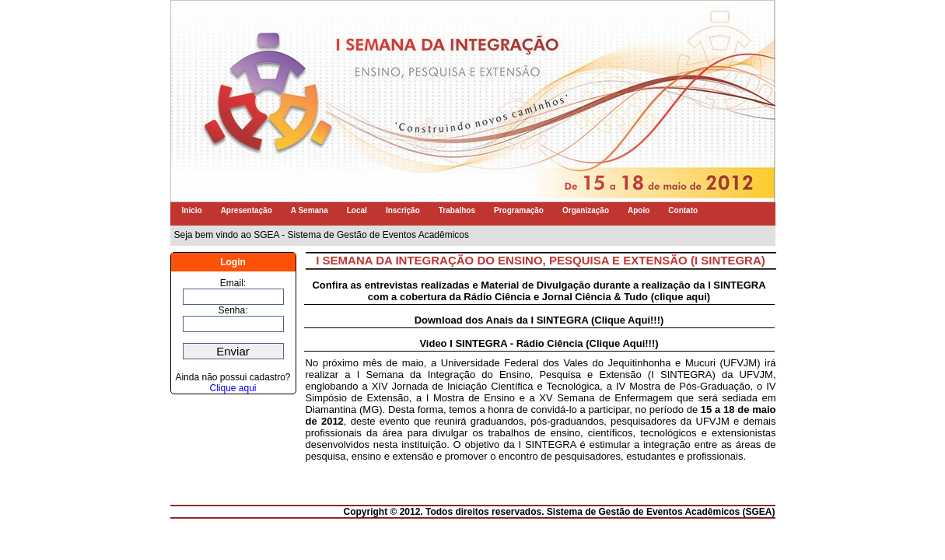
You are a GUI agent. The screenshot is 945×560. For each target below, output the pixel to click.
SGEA (758, 512)
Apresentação (247, 210)
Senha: (233, 310)
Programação (519, 210)
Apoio (639, 210)
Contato (683, 210)
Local (357, 210)
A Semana (310, 210)
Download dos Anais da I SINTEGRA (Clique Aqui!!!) (539, 320)
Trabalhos (457, 210)
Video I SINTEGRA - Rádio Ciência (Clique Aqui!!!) (539, 343)
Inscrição (403, 210)
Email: (233, 283)
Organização (586, 210)
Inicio (192, 210)
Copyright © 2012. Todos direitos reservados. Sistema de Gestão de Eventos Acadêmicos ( (544, 512)
